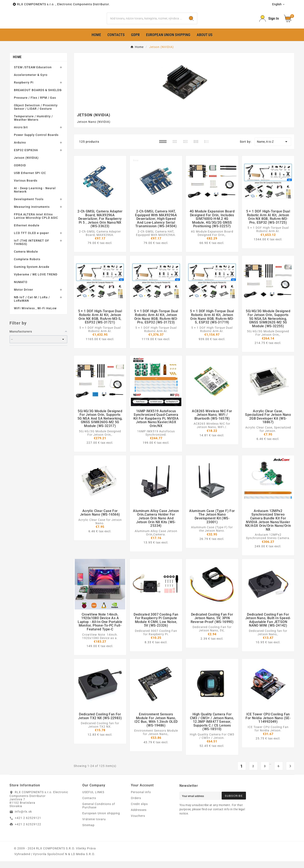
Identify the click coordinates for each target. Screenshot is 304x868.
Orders (136, 805)
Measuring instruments (32, 214)
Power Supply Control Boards (36, 142)
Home (17, 64)
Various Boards (26, 187)
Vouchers (138, 823)
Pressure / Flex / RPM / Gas (35, 104)
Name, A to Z (273, 148)
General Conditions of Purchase (99, 812)
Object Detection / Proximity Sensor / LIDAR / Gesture (36, 114)
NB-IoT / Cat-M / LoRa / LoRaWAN (32, 306)
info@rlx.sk (23, 818)
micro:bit (21, 134)
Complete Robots (27, 266)
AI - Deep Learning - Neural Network (35, 197)
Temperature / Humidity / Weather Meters (33, 125)
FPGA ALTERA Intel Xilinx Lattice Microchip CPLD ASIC (36, 223)
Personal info (141, 799)
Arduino (20, 149)
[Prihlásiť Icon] (269, 22)
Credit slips (139, 811)
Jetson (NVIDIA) (26, 164)
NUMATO (21, 289)
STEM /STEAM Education (33, 74)
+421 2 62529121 (28, 825)
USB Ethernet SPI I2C (30, 180)
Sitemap (88, 832)
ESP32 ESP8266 (26, 157)
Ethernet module (27, 232)
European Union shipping (101, 820)
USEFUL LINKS (93, 799)
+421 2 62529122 (28, 831)
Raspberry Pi (24, 89)
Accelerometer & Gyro (31, 82)
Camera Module (26, 258)
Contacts (89, 805)
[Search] (146, 22)
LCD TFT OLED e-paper (31, 240)
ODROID (20, 172)
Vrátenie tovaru (94, 826)
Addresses (139, 817)
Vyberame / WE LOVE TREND (36, 281)
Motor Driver (24, 296)
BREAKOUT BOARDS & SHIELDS (38, 97)
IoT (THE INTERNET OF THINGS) (32, 249)
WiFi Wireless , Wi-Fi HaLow (35, 315)
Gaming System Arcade (32, 274)
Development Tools (29, 206)
